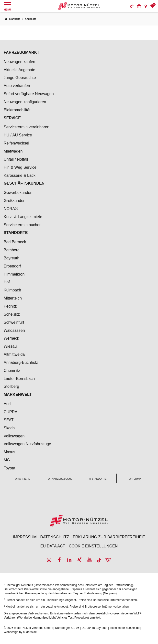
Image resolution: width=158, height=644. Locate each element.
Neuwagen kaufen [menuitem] (19, 62)
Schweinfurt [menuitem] (14, 322)
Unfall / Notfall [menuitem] (16, 159)
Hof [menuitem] (7, 282)
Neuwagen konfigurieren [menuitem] (25, 102)
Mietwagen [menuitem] (13, 151)
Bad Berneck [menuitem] (15, 242)
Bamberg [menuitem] (12, 250)
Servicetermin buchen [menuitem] (23, 225)
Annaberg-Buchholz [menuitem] (21, 362)
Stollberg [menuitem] (11, 386)
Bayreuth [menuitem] (11, 258)
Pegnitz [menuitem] (10, 306)
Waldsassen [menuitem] (14, 330)
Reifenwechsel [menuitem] (16, 143)
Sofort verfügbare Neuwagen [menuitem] (29, 94)
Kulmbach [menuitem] (12, 290)
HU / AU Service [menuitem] (18, 135)
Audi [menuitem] (8, 404)
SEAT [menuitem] (9, 420)
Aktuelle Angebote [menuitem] (19, 70)
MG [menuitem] (7, 460)
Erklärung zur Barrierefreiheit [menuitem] (109, 537)
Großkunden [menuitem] (15, 201)
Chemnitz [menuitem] (12, 371)
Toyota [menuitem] (9, 468)
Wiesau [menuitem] (10, 346)
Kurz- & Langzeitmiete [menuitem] (23, 217)
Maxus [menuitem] (9, 452)
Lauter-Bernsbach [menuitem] (19, 379)
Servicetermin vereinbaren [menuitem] (27, 127)
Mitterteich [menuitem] (13, 298)
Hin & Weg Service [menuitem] (20, 167)
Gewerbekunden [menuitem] (18, 193)
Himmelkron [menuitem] (14, 274)
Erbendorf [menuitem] (12, 266)
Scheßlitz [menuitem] (12, 314)
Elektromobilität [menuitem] (17, 110)
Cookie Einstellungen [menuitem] (93, 546)
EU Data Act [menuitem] (53, 546)
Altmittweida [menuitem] (14, 354)
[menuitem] (132, 6)
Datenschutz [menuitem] (55, 537)
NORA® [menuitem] (11, 209)
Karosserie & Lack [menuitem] (20, 175)
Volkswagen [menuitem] (14, 436)
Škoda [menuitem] (9, 428)
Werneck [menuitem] (11, 338)
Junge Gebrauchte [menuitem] (20, 78)
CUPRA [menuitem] (11, 412)
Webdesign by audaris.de (20, 632)
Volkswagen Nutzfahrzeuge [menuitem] (27, 444)
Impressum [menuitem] (25, 537)
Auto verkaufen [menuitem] (17, 86)
